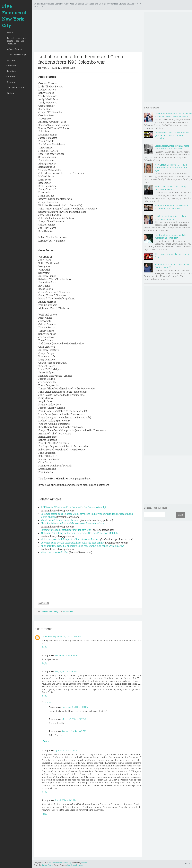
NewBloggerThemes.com (76, 865)
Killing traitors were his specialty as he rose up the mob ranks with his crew (82, 546)
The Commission (15, 88)
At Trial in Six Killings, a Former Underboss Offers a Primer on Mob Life (79, 533)
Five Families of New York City (14, 16)
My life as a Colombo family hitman (60, 520)
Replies (48, 702)
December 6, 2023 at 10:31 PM (75, 707)
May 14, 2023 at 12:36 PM (66, 671)
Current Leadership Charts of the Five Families (16, 41)
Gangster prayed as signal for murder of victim (66, 530)
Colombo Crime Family (50, 612)
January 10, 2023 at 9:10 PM (67, 655)
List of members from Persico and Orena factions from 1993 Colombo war (81, 59)
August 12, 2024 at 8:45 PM (74, 731)
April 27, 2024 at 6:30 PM (66, 750)
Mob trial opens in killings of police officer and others (70, 539)
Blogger (84, 863)
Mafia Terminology (16, 55)
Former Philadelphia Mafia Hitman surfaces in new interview (172, 207)
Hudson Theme (47, 865)
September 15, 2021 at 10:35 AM (67, 637)
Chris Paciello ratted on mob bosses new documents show (73, 523)
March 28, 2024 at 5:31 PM (74, 719)
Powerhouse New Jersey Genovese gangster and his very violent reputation (172, 135)
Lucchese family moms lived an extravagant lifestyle (170, 218)
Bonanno (11, 82)
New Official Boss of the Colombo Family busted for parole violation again (171, 168)
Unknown (47, 637)
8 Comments (68, 612)
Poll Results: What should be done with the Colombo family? (73, 507)
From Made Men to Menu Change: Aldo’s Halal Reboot (171, 188)
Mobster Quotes (14, 49)
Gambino (11, 71)
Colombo (11, 77)
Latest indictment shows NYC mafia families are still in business (172, 147)
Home (10, 33)
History (10, 93)
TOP (187, 863)
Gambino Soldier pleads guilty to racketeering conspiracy (170, 236)
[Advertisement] (88, 32)
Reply (44, 647)
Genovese (11, 66)
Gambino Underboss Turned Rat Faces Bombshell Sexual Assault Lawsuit (173, 115)
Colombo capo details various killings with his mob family (72, 543)
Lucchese (11, 60)
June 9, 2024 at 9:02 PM (65, 800)
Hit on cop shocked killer (54, 552)
